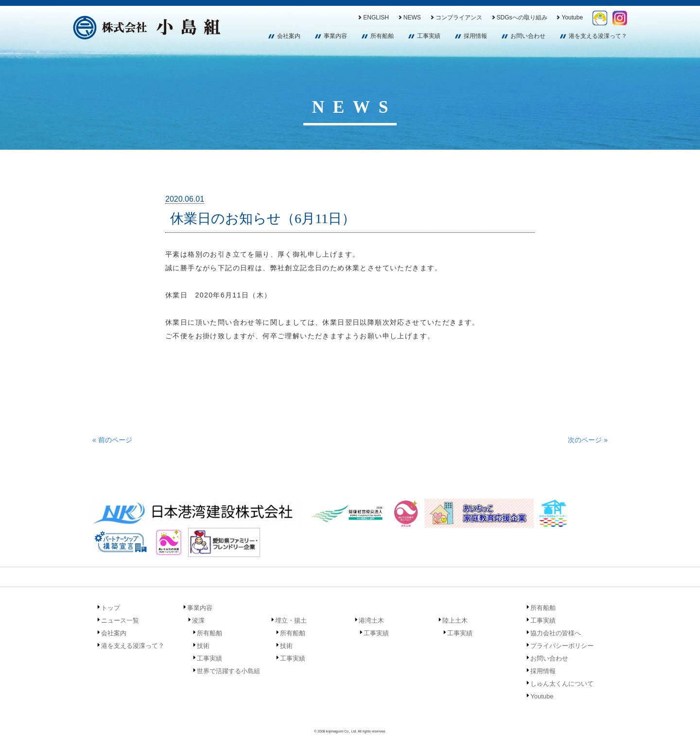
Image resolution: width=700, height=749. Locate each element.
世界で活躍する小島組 (228, 671)
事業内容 (335, 36)
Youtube (569, 17)
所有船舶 (382, 36)
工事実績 (429, 36)
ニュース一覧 (120, 620)
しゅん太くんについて (562, 684)
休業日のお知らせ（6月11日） (263, 218)
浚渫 (198, 620)
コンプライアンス (456, 17)
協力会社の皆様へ (556, 633)
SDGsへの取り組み (519, 17)
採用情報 (475, 36)
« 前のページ (112, 440)
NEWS (409, 17)
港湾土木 (371, 620)
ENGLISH (373, 17)
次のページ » (588, 440)
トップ (111, 608)
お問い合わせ (528, 36)
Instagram (620, 18)
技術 (203, 646)
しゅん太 (600, 18)
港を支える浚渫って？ (598, 36)
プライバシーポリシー (562, 646)
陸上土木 (455, 620)
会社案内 (289, 36)
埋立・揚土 (291, 620)
